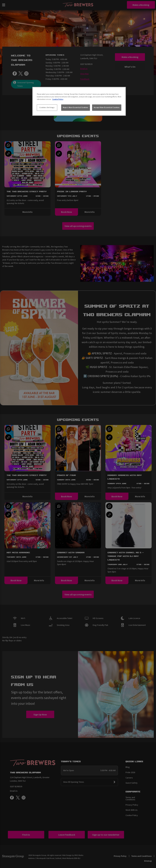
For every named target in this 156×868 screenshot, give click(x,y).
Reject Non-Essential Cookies (76, 107)
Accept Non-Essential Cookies (107, 107)
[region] (79, 101)
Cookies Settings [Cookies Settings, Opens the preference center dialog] (47, 107)
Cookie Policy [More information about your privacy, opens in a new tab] (58, 99)
